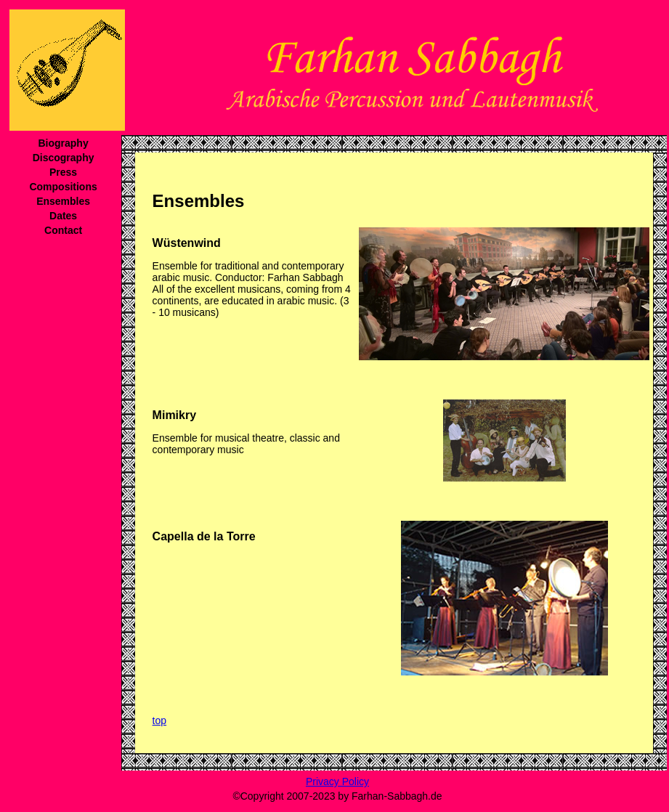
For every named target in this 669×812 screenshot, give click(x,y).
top (159, 720)
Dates (63, 216)
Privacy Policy (337, 781)
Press (63, 172)
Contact (63, 230)
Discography (64, 158)
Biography (63, 143)
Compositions (63, 187)
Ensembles (63, 201)
